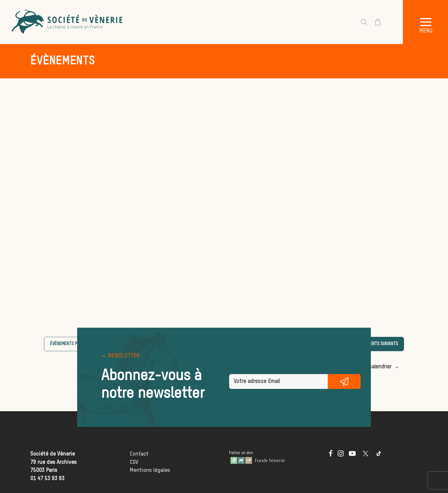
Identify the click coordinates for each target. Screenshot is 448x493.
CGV (134, 462)
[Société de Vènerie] (68, 22)
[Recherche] (361, 22)
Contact (139, 454)
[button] (331, 455)
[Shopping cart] (374, 22)
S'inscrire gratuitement (344, 381)
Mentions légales (150, 470)
